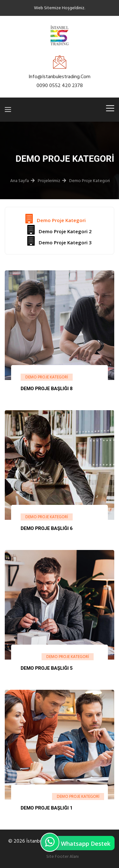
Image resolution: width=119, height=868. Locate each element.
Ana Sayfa (20, 181)
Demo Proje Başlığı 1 (47, 808)
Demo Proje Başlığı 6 (47, 528)
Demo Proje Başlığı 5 (47, 668)
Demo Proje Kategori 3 (60, 241)
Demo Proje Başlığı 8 (47, 389)
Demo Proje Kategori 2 (60, 230)
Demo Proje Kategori (89, 181)
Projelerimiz (49, 181)
